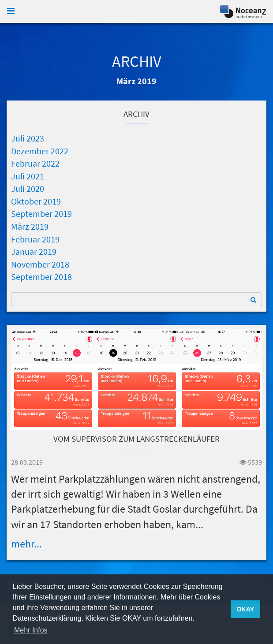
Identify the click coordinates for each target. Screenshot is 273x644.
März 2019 (30, 226)
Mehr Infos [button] (31, 630)
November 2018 (40, 264)
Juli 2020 (28, 188)
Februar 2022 (35, 163)
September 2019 (41, 214)
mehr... (26, 544)
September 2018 (41, 277)
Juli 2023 (28, 138)
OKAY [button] (245, 609)
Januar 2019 (34, 251)
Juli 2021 (28, 176)
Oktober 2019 (36, 201)
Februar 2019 (35, 239)
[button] (253, 300)
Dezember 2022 (40, 151)
